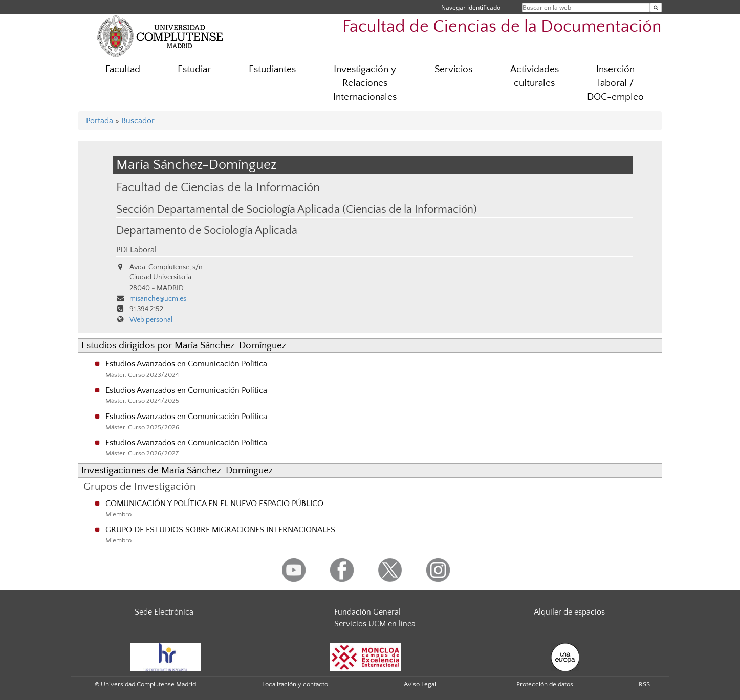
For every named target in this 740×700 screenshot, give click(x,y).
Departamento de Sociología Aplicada (207, 231)
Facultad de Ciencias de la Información (218, 188)
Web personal (151, 320)
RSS (644, 684)
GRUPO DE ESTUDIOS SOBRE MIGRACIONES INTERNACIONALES (220, 530)
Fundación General (367, 612)
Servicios (453, 69)
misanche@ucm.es (158, 299)
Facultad (123, 69)
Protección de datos (545, 684)
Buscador (138, 121)
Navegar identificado (471, 7)
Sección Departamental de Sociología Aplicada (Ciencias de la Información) (297, 210)
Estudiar (194, 69)
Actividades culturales (535, 76)
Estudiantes (272, 69)
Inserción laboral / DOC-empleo (615, 83)
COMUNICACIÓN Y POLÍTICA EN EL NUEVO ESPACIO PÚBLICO (214, 504)
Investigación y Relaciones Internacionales (365, 83)
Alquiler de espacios (569, 612)
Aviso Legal (420, 684)
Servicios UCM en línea (375, 624)
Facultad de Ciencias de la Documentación (502, 27)
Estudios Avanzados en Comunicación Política (186, 364)
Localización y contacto (295, 684)
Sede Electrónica (164, 612)
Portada (100, 121)
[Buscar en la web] (656, 7)
